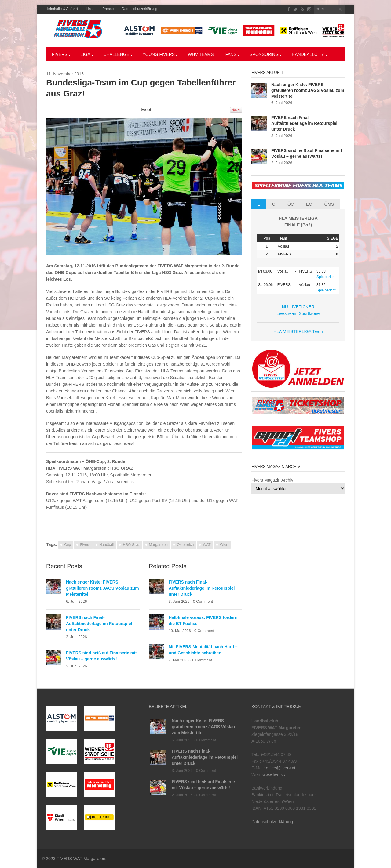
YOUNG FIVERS (160, 54)
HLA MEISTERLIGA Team (298, 331)
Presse (108, 9)
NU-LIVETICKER (298, 307)
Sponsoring (265, 54)
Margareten (158, 545)
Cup (68, 545)
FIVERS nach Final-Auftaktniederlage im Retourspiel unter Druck (99, 624)
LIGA (87, 54)
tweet (146, 110)
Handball (106, 545)
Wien (224, 545)
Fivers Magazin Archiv (272, 480)
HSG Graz (131, 545)
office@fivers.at (280, 768)
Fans (232, 54)
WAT (207, 545)
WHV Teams (201, 54)
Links (90, 9)
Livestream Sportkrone (298, 313)
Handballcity (309, 54)
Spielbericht (326, 277)
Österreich (185, 545)
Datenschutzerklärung (139, 9)
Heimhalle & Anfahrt (62, 9)
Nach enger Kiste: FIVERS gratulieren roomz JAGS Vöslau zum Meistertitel (102, 588)
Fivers (61, 54)
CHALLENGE (118, 54)
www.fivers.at (275, 775)
